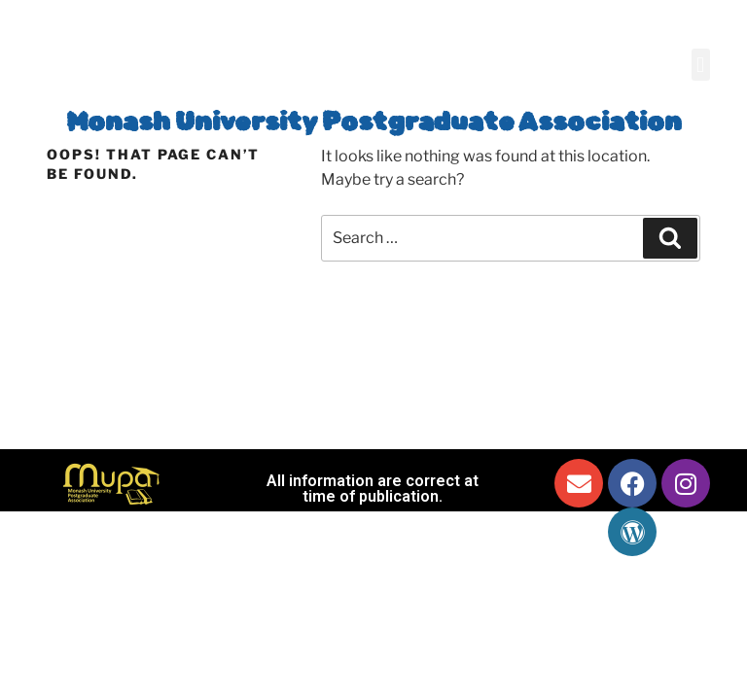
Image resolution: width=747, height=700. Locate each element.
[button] (701, 65)
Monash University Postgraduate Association (374, 122)
